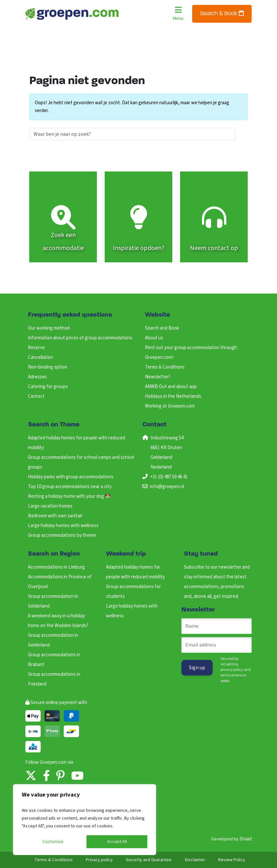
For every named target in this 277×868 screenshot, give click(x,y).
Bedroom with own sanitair (55, 516)
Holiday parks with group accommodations (71, 477)
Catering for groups (48, 387)
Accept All (117, 842)
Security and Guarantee (149, 860)
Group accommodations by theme (62, 535)
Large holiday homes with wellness (63, 526)
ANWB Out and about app (171, 387)
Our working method (49, 328)
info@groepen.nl (167, 487)
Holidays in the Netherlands (173, 396)
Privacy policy (99, 860)
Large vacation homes (50, 506)
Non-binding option (48, 367)
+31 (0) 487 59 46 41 (169, 477)
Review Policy (232, 860)
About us (154, 338)
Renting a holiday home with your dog (69, 496)
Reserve (36, 348)
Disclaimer (195, 860)
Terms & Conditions (165, 367)
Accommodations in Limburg (56, 567)
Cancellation (40, 357)
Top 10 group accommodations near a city (70, 487)
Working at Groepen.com (170, 406)
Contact (36, 396)
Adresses (37, 377)
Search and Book (162, 328)
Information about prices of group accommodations (80, 338)
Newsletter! (157, 377)
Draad (246, 839)
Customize (53, 842)
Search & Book (222, 13)
